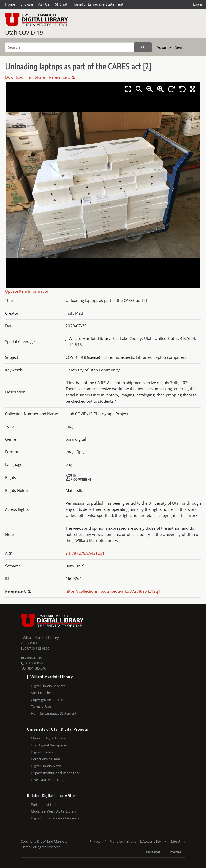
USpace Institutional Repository (55, 773)
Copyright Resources (47, 700)
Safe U (175, 841)
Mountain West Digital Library (54, 811)
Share (40, 77)
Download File (18, 77)
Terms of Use (41, 706)
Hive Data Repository (47, 780)
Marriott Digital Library (48, 738)
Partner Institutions (46, 805)
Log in (198, 4)
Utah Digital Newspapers (50, 745)
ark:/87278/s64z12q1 (85, 553)
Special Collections (45, 693)
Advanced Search (172, 47)
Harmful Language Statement (98, 4)
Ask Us (44, 4)
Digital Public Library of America (55, 818)
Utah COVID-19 (24, 33)
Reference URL (62, 77)
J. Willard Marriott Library (40, 638)
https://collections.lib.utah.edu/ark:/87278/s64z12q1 (113, 591)
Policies (176, 852)
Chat (61, 4)
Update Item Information (27, 291)
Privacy (95, 841)
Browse (27, 4)
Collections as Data (45, 759)
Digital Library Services (48, 686)
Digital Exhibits (42, 752)
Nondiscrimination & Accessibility (135, 841)
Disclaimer (152, 852)
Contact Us (31, 658)
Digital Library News (46, 766)
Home (10, 4)
